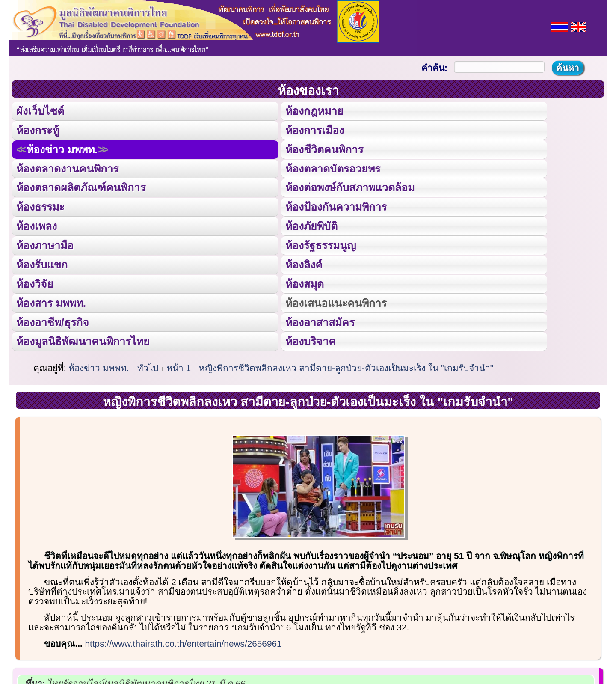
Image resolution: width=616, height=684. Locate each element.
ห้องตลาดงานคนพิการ (67, 168)
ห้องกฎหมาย (314, 111)
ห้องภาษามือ (45, 244)
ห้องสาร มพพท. (51, 302)
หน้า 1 (179, 367)
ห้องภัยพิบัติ (311, 226)
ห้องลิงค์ (304, 264)
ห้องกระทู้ (38, 130)
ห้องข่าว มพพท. (62, 149)
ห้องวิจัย (35, 283)
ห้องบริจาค (310, 340)
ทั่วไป (148, 367)
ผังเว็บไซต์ (40, 111)
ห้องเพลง (37, 226)
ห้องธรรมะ (40, 206)
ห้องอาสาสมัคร (320, 321)
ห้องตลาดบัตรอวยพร (332, 168)
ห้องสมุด (304, 283)
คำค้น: (434, 68)
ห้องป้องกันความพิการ (336, 206)
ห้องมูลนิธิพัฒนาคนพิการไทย (83, 340)
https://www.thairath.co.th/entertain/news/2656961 (184, 642)
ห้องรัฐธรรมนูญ (320, 244)
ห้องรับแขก (42, 264)
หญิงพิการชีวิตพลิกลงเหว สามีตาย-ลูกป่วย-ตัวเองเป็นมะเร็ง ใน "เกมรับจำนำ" (346, 367)
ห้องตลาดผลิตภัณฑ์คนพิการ (81, 187)
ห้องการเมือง (314, 130)
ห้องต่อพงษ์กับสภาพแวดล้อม (349, 187)
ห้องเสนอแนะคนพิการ (336, 302)
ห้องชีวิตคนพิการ (324, 149)
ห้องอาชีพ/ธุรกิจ (53, 321)
